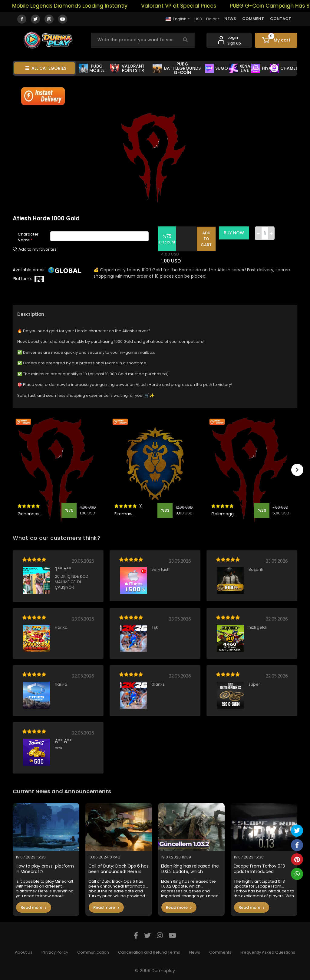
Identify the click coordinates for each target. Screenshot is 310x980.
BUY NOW (235, 233)
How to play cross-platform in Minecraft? (45, 869)
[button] (276, 40)
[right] (297, 470)
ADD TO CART (207, 239)
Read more (34, 907)
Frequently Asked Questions (268, 952)
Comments (220, 952)
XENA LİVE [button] (240, 68)
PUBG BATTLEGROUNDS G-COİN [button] (177, 68)
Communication (93, 952)
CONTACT (281, 19)
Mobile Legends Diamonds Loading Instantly (81, 6)
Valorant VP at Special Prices (190, 6)
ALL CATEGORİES (46, 68)
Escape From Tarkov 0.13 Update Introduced (259, 869)
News (195, 952)
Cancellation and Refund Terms (149, 952)
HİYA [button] (261, 68)
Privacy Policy (55, 952)
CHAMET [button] (284, 68)
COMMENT (253, 19)
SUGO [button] (216, 68)
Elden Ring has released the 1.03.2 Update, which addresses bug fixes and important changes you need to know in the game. (190, 869)
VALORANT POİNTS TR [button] (127, 68)
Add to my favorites (35, 249)
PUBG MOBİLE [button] (92, 68)
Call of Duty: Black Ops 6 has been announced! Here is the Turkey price (119, 869)
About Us (24, 952)
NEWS (230, 19)
